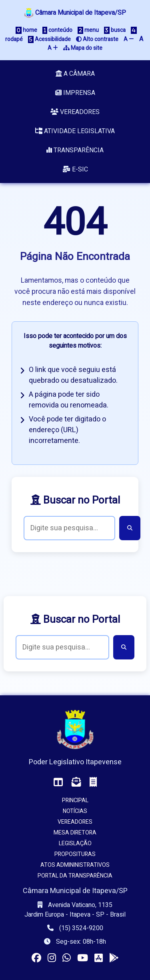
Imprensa (75, 93)
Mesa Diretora (75, 833)
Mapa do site (83, 48)
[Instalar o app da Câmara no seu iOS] (99, 958)
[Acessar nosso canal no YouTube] (83, 958)
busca (115, 30)
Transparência (75, 150)
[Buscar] (130, 528)
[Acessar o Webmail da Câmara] (76, 782)
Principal (75, 800)
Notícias (75, 811)
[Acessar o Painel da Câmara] (58, 782)
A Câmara (75, 74)
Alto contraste (97, 39)
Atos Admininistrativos (75, 865)
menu (88, 30)
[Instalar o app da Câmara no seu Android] (114, 958)
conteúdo (57, 30)
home (26, 30)
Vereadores (75, 112)
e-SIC (75, 169)
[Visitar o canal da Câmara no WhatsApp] (67, 958)
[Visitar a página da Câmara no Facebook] (36, 958)
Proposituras (75, 854)
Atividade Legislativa (75, 131)
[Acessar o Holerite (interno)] (93, 782)
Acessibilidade (49, 39)
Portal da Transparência (75, 876)
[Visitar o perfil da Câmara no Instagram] (52, 958)
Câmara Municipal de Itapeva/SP (75, 13)
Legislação (75, 843)
